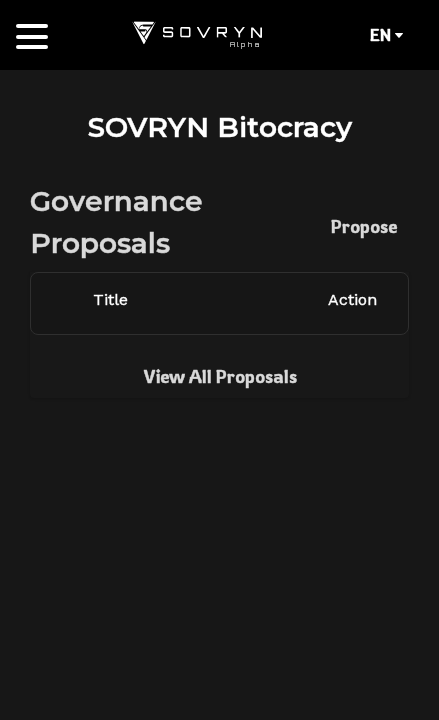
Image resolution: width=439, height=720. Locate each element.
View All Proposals (220, 376)
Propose (364, 226)
